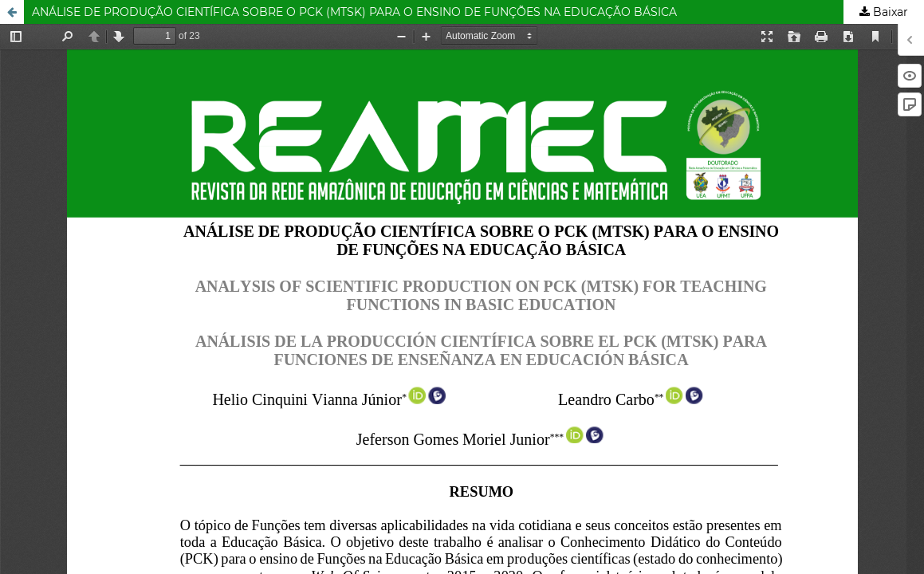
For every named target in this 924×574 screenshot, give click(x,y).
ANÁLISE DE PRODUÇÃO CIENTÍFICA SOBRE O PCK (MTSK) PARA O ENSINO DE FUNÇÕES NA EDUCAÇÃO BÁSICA (354, 12)
